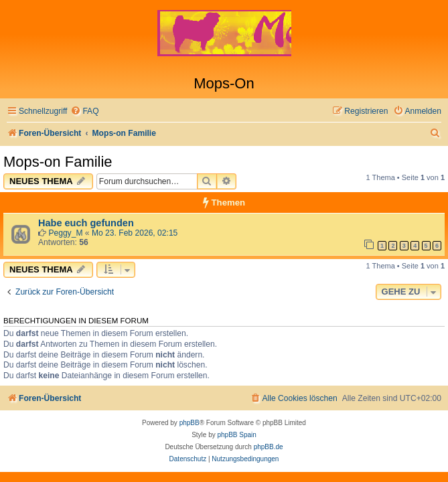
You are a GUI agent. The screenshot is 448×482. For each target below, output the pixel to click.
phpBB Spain (236, 435)
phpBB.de (269, 447)
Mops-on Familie (58, 162)
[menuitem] (84, 111)
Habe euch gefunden (86, 223)
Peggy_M (65, 233)
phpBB (190, 423)
